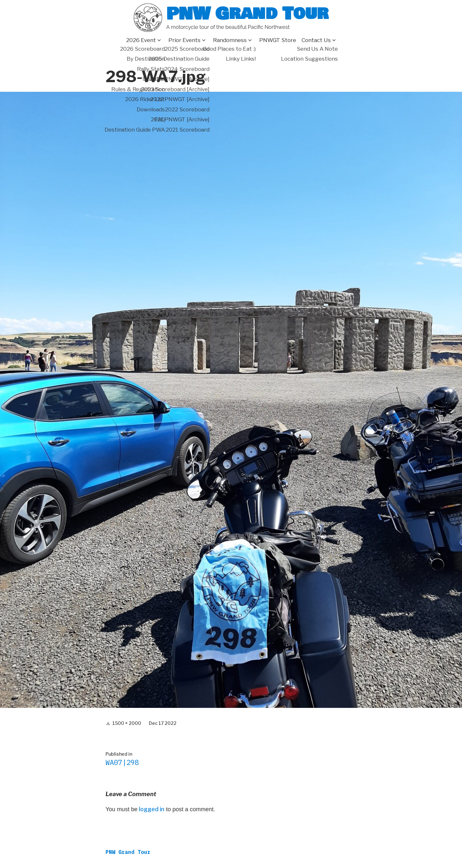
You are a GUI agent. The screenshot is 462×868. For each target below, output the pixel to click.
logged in (152, 809)
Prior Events (184, 40)
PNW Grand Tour (247, 14)
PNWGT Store (278, 40)
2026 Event (141, 40)
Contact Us (316, 40)
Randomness (230, 40)
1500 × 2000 (127, 723)
